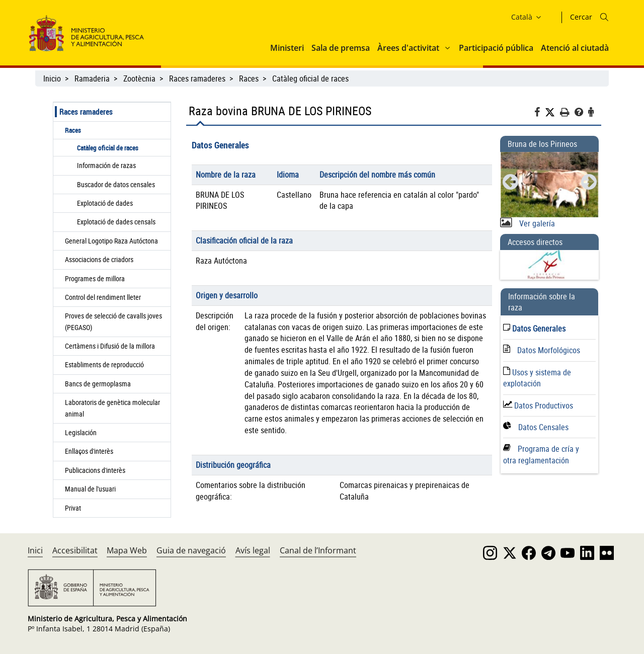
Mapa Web (127, 550)
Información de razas (106, 165)
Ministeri (287, 48)
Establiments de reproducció (104, 364)
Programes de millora (95, 278)
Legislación (81, 432)
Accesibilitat (75, 550)
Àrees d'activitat (408, 48)
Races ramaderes (197, 78)
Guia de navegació (191, 550)
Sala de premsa (341, 48)
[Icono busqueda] (604, 17)
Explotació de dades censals (116, 222)
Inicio (52, 78)
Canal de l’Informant (318, 550)
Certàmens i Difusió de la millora (110, 346)
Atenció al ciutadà (575, 48)
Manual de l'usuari (92, 489)
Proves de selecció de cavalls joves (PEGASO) (113, 321)
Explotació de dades (105, 203)
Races (249, 78)
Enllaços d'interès (89, 451)
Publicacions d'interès (96, 470)
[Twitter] (552, 112)
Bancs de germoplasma (98, 384)
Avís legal (253, 550)
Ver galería (536, 223)
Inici (35, 550)
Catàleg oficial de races (311, 78)
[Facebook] (540, 113)
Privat (75, 508)
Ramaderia (92, 78)
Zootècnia (139, 78)
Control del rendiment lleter (103, 297)
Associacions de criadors (99, 259)
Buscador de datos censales (116, 184)
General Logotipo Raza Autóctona (111, 241)
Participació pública (496, 48)
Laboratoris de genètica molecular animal (112, 408)
